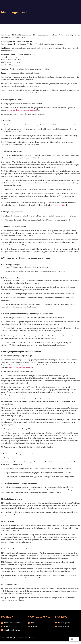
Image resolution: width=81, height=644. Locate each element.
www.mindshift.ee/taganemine (20, 367)
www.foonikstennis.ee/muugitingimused (23, 110)
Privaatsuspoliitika (59, 205)
